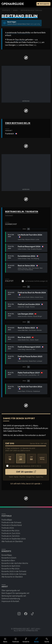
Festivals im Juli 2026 (11, 536)
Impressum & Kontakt (10, 601)
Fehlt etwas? (9, 215)
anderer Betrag (42, 458)
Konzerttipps (7, 555)
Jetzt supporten (43, 4)
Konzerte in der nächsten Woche (15, 563)
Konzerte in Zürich (9, 558)
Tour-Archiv (20, 40)
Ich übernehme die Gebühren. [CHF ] (24, 466)
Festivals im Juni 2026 (11, 533)
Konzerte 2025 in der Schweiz (14, 571)
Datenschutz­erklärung (11, 599)
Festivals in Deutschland (12, 525)
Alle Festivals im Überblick (12, 542)
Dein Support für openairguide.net (15, 593)
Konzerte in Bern (8, 561)
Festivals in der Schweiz (11, 523)
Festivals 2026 (8, 528)
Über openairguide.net (11, 591)
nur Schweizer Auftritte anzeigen (35, 281)
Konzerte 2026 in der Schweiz (14, 574)
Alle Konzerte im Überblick (12, 577)
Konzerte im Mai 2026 (10, 569)
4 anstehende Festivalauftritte (18, 33)
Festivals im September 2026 (14, 539)
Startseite (6, 10)
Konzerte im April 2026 (11, 566)
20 (21, 458)
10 (10, 458)
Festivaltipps (7, 520)
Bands (15, 10)
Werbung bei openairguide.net (14, 596)
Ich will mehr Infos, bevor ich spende (25, 484)
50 (31, 458)
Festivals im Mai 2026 (10, 531)
